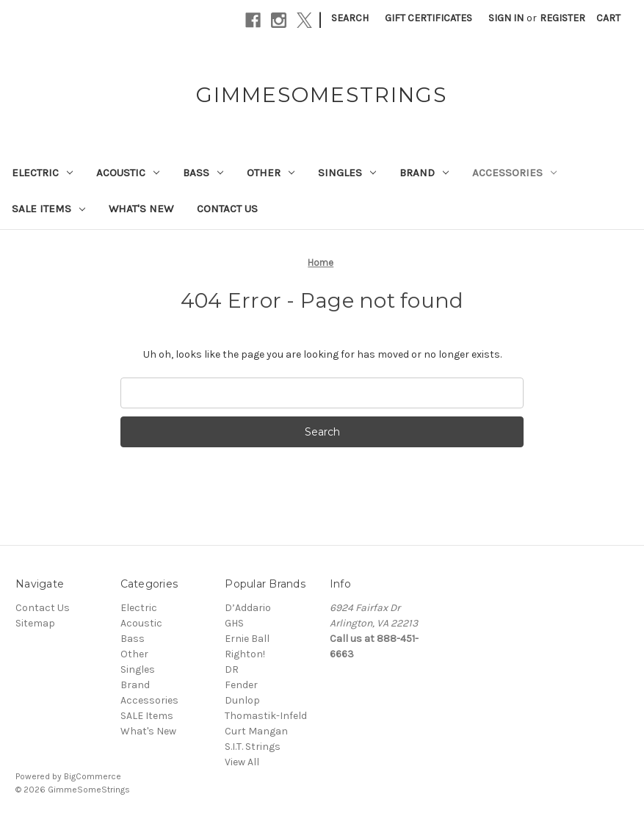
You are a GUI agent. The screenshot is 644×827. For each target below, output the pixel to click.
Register (562, 18)
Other (271, 173)
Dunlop (242, 700)
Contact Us (227, 209)
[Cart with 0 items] (608, 18)
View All (242, 762)
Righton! (245, 654)
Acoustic (128, 173)
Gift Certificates (428, 18)
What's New (141, 209)
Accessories (514, 173)
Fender (241, 685)
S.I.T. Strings (253, 747)
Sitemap (35, 623)
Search (350, 18)
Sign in (506, 18)
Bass (203, 173)
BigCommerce (93, 776)
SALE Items (48, 209)
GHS (234, 623)
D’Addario (248, 608)
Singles (347, 173)
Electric (42, 173)
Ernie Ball (247, 639)
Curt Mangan (256, 731)
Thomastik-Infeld (266, 716)
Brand (424, 173)
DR (232, 669)
